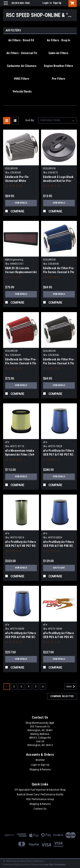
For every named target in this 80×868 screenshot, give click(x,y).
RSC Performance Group (40, 799)
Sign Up (57, 3)
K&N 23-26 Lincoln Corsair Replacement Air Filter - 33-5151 (21, 272)
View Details (21, 203)
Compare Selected (62, 696)
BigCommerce (22, 865)
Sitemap (38, 861)
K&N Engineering (14, 260)
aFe (7, 442)
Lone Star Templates (54, 865)
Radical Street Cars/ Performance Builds (40, 795)
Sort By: (30, 120)
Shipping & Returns (40, 770)
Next (71, 687)
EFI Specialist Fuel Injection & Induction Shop (40, 790)
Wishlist (40, 760)
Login (45, 3)
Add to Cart (59, 568)
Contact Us (40, 809)
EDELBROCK (11, 168)
